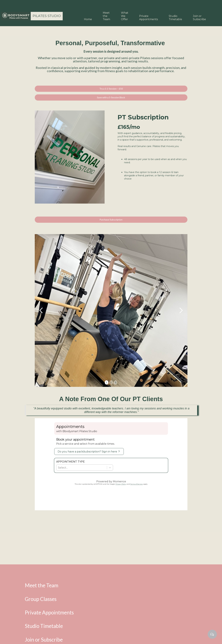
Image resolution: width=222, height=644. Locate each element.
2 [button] (111, 382)
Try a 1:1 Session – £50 (111, 89)
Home (88, 19)
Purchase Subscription (111, 220)
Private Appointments (149, 18)
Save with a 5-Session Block (111, 97)
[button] (41, 310)
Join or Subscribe (199, 18)
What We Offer (125, 16)
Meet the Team (106, 16)
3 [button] (115, 382)
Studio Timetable (175, 18)
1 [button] (107, 382)
